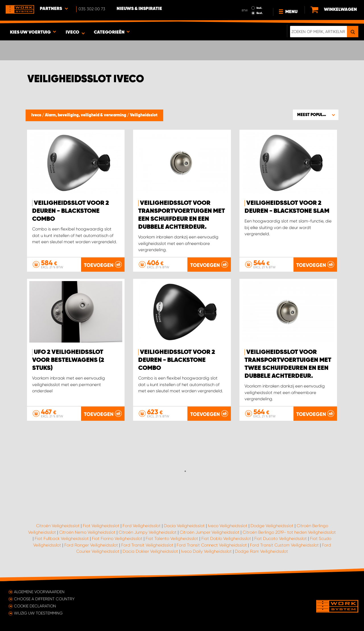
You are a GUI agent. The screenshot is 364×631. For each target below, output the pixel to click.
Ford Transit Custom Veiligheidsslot (284, 545)
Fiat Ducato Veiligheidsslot (281, 539)
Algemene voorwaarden (39, 592)
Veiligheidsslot (144, 115)
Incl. (259, 8)
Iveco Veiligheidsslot (228, 526)
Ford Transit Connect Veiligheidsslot (212, 545)
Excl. (260, 13)
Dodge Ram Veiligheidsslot (261, 551)
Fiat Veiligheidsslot (101, 526)
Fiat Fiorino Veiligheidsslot (117, 539)
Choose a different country (44, 599)
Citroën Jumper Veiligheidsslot (210, 532)
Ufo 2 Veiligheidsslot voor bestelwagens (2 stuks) (68, 360)
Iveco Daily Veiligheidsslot (206, 551)
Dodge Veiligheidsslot (272, 526)
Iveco (37, 115)
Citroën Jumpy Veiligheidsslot (148, 532)
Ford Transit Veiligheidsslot (147, 545)
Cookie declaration (35, 606)
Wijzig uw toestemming (38, 613)
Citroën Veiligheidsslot (58, 526)
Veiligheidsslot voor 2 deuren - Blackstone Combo (71, 211)
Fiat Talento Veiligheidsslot (172, 539)
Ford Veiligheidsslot (142, 526)
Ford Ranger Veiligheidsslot (91, 545)
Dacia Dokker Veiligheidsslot (150, 551)
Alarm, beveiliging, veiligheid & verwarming (86, 115)
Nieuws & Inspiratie (139, 9)
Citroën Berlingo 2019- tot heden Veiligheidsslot (289, 532)
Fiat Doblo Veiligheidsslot (226, 539)
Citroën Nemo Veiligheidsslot (87, 532)
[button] (316, 115)
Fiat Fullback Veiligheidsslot (62, 539)
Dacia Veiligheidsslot (184, 526)
